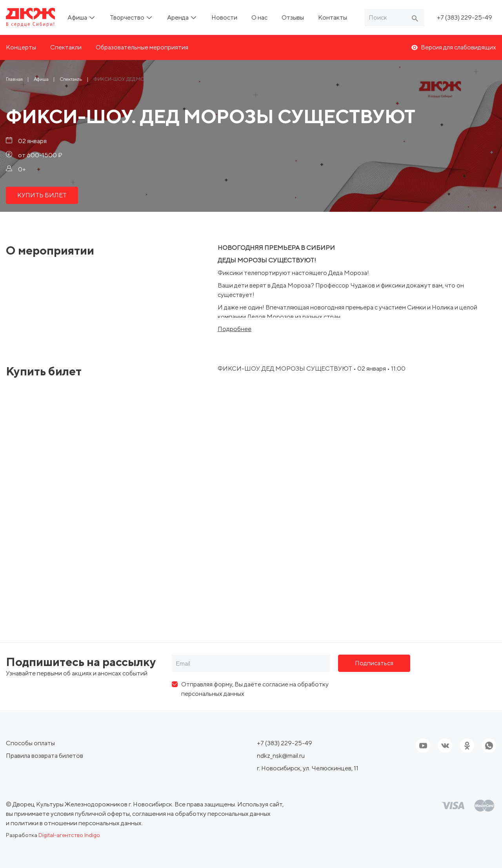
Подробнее (235, 329)
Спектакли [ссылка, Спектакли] (66, 47)
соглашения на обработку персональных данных (201, 814)
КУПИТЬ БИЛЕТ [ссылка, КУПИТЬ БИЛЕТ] (42, 195)
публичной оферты (102, 814)
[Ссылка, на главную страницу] (30, 17)
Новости (224, 17)
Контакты (333, 17)
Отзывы (293, 17)
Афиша (78, 17)
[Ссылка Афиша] (41, 79)
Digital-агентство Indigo (69, 835)
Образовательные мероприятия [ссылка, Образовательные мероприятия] (142, 47)
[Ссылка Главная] (14, 79)
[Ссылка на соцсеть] (445, 746)
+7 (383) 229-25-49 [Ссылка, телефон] (465, 17)
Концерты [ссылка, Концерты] (21, 47)
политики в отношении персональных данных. (77, 823)
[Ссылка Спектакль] (71, 79)
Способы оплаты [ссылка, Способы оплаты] (30, 743)
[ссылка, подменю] (92, 17)
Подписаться (374, 663)
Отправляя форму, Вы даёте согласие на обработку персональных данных (255, 689)
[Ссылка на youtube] (423, 746)
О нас (259, 17)
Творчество (128, 17)
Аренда (178, 17)
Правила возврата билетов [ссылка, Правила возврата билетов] (45, 756)
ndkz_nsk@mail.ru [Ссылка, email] (281, 756)
